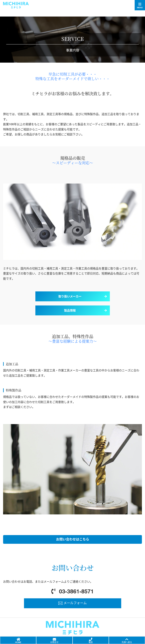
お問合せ (54, 642)
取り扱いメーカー (70, 296)
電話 (91, 642)
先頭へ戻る (127, 642)
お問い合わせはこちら (73, 539)
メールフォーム (75, 603)
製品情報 (70, 310)
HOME (18, 642)
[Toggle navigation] (140, 5)
